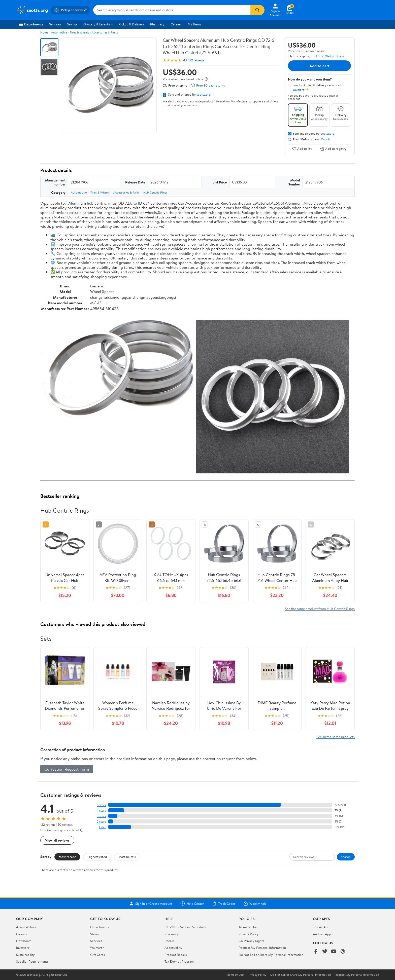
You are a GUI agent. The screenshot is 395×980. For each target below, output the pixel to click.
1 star (102, 827)
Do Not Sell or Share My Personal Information (271, 955)
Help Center (192, 903)
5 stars (101, 805)
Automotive (59, 32)
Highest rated (97, 857)
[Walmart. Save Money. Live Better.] (32, 10)
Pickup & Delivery (131, 24)
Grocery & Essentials (98, 24)
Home (44, 32)
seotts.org (204, 94)
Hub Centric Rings (155, 192)
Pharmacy (157, 24)
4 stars (101, 811)
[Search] (257, 10)
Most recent (67, 857)
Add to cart (319, 66)
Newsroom (24, 941)
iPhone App (321, 927)
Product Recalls (176, 955)
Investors (23, 948)
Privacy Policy (249, 934)
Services (55, 24)
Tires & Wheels (79, 32)
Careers (176, 24)
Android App (322, 934)
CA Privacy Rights (251, 941)
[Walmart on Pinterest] (343, 952)
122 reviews (196, 60)
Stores (95, 934)
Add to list (302, 149)
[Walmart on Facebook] (316, 952)
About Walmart (27, 927)
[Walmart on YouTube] (334, 952)
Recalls (169, 941)
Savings (72, 24)
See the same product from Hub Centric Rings (320, 609)
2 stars (101, 822)
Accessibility (173, 948)
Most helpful (127, 857)
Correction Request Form (67, 769)
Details (326, 139)
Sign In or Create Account (151, 903)
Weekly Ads (255, 903)
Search (346, 857)
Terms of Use (248, 927)
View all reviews (57, 840)
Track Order (224, 903)
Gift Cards (97, 955)
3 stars (101, 816)
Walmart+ (97, 948)
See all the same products (336, 737)
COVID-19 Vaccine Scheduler (186, 927)
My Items (194, 24)
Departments (31, 24)
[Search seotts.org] (172, 10)
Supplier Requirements (32, 961)
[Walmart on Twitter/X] (325, 952)
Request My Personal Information (262, 948)
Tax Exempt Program (179, 961)
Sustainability (25, 955)
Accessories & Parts (105, 32)
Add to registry (333, 149)
